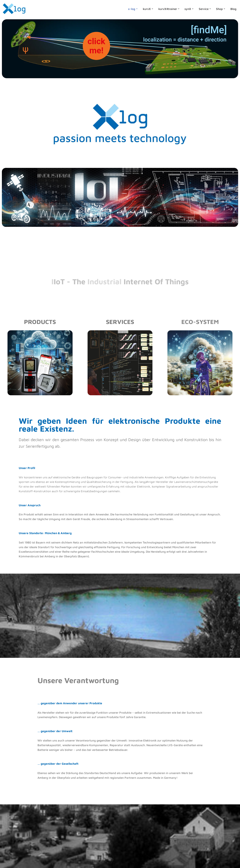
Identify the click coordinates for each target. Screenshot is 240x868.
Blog (233, 9)
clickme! (96, 46)
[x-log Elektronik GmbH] (14, 9)
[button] (135, 9)
